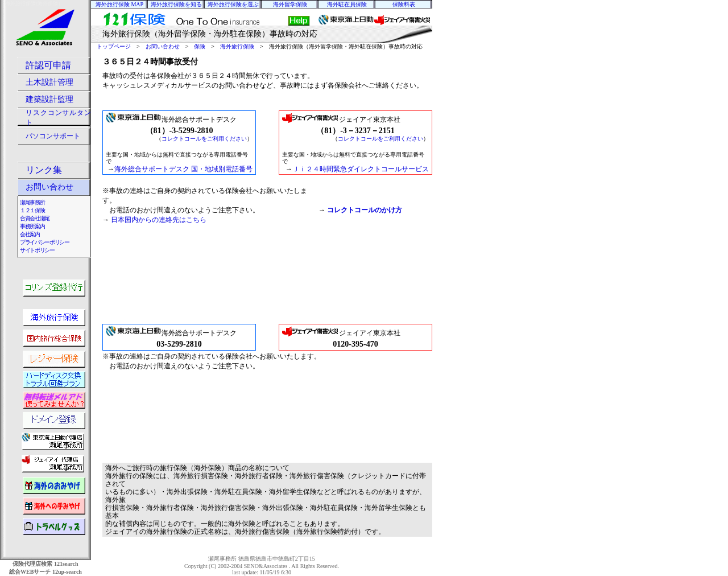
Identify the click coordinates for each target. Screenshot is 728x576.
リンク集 (44, 170)
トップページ (114, 46)
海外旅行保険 (237, 46)
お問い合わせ (163, 46)
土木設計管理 (49, 82)
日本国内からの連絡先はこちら (159, 220)
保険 (200, 46)
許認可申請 (48, 65)
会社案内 (30, 234)
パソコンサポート (53, 136)
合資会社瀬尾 (35, 218)
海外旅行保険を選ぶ (233, 4)
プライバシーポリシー (45, 242)
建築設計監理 (49, 99)
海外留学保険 (290, 4)
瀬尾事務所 (32, 202)
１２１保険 (32, 210)
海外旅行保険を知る (176, 4)
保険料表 (404, 4)
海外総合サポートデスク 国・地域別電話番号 (183, 169)
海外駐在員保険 (347, 4)
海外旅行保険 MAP (119, 4)
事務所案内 (32, 226)
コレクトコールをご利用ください (204, 139)
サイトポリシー (37, 250)
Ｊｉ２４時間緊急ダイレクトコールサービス (361, 169)
